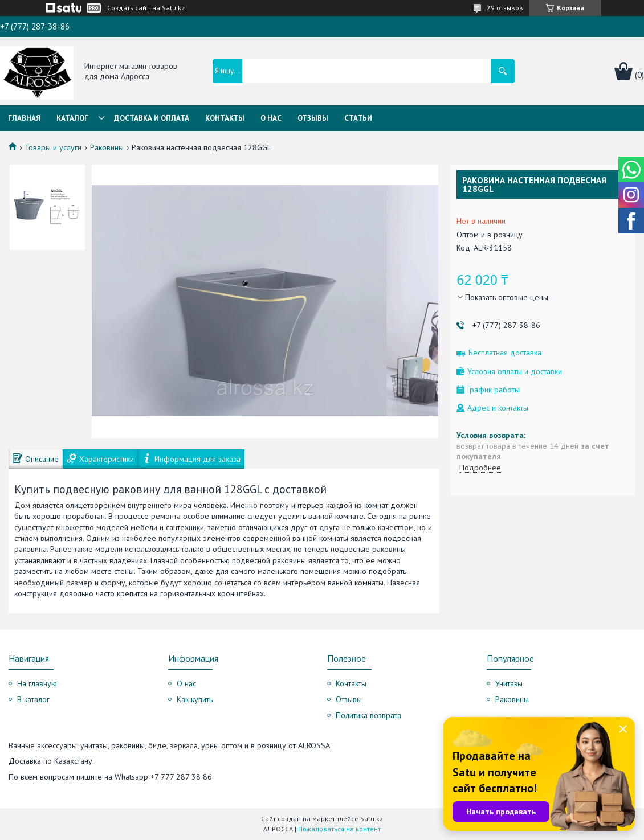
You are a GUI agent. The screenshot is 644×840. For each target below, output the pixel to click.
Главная (24, 118)
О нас (271, 118)
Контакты (225, 118)
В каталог (33, 699)
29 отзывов (505, 8)
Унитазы (509, 683)
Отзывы (313, 118)
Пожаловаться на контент (339, 829)
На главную (37, 683)
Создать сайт (128, 8)
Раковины (107, 147)
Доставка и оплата (152, 118)
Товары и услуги (53, 147)
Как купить (195, 699)
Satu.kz (372, 819)
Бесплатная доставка (505, 353)
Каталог (72, 118)
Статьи (358, 118)
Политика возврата (368, 715)
